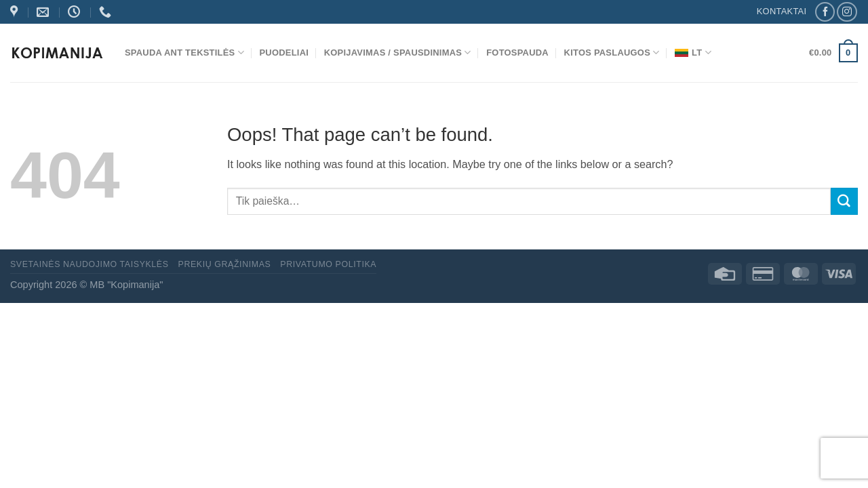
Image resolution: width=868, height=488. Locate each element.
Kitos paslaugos (612, 53)
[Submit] (844, 201)
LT (693, 53)
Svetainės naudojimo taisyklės (90, 264)
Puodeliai (284, 53)
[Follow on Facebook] (825, 12)
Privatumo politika (328, 264)
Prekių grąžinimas (225, 264)
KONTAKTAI (782, 11)
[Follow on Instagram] (847, 12)
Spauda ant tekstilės (184, 53)
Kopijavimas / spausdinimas (398, 53)
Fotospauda (517, 53)
